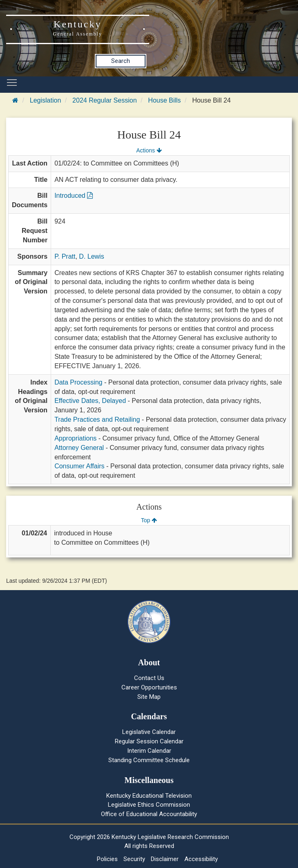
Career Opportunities (149, 687)
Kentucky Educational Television (149, 796)
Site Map (149, 697)
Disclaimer (165, 859)
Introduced (74, 196)
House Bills (164, 100)
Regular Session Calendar (149, 741)
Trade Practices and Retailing (97, 419)
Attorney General (79, 448)
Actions (149, 150)
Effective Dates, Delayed (90, 401)
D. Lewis (91, 256)
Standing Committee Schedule (149, 760)
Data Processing (78, 382)
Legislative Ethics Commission (149, 805)
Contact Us (149, 678)
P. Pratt (65, 256)
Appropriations (75, 438)
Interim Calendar (149, 751)
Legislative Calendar (149, 732)
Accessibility (201, 859)
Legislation (46, 100)
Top (149, 520)
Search (121, 61)
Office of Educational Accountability (149, 814)
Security (134, 859)
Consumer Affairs (79, 466)
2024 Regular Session (104, 100)
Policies (107, 859)
